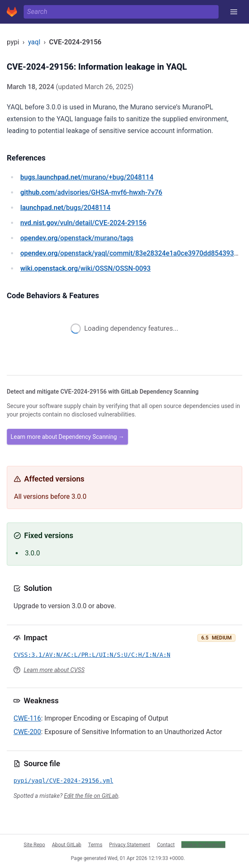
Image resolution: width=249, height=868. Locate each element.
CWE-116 (27, 718)
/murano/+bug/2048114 (87, 177)
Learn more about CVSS (54, 670)
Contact (166, 844)
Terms (95, 844)
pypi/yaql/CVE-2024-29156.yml (63, 781)
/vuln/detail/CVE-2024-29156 (83, 223)
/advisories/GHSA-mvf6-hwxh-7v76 (91, 192)
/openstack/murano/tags (77, 238)
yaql (34, 42)
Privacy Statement (130, 844)
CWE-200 (27, 732)
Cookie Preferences (203, 844)
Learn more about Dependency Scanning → (67, 437)
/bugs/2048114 (65, 208)
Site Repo (34, 844)
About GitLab (67, 844)
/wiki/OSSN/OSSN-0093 (85, 268)
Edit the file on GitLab (91, 796)
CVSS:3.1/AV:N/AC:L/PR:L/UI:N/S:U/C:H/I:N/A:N (92, 655)
